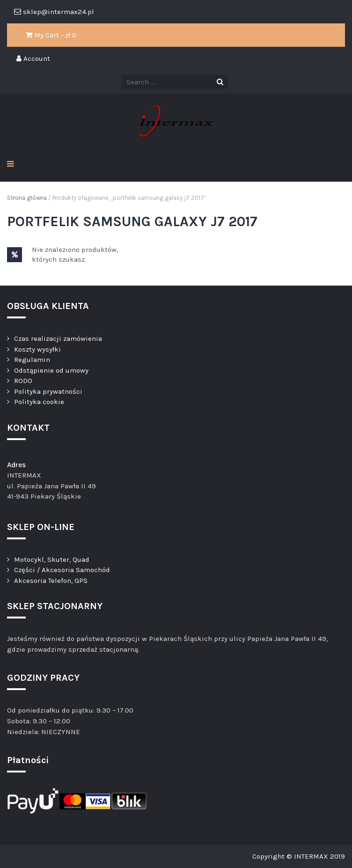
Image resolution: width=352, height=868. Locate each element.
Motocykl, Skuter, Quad (52, 559)
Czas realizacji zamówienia (58, 338)
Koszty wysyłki (37, 349)
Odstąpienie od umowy (51, 370)
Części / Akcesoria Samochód (62, 570)
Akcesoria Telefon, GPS (51, 581)
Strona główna (27, 198)
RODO (23, 381)
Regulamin (32, 360)
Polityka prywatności (48, 391)
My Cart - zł (51, 35)
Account (33, 59)
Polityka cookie (39, 402)
